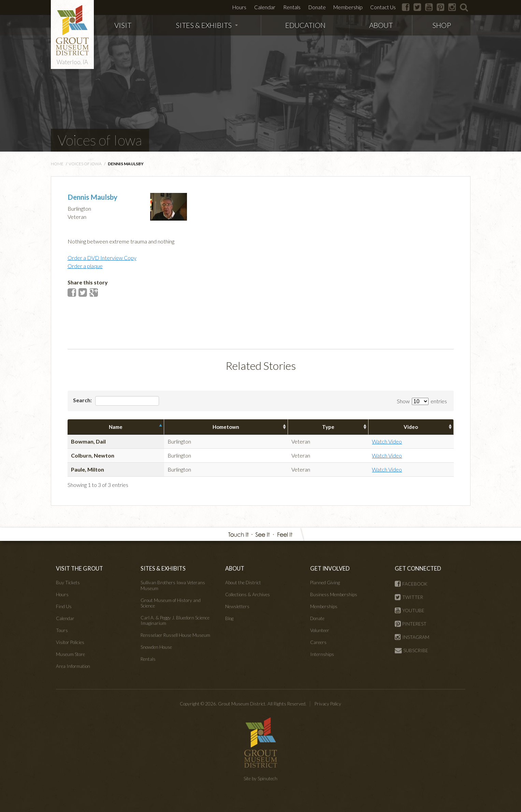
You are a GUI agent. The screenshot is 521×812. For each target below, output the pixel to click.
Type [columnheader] (328, 427)
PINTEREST (411, 624)
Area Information (73, 666)
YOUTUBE (410, 611)
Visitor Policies (70, 642)
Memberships (324, 606)
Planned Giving (325, 583)
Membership (348, 7)
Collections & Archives (248, 594)
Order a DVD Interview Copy (102, 258)
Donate (317, 7)
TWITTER (409, 597)
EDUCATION (305, 25)
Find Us (64, 606)
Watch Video (387, 441)
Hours (239, 7)
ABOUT (381, 25)
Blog (229, 618)
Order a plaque (85, 266)
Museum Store (70, 654)
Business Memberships (334, 594)
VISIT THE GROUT (79, 568)
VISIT (123, 25)
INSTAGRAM (412, 637)
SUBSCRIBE (411, 650)
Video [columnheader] (411, 427)
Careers (318, 642)
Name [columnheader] (116, 427)
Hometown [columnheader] (226, 427)
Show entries (422, 401)
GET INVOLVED (330, 568)
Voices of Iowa (100, 140)
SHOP (442, 25)
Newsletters (237, 606)
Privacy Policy (328, 704)
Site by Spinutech (260, 779)
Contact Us (383, 7)
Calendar (265, 7)
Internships (322, 654)
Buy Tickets (68, 583)
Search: (116, 401)
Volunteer (320, 630)
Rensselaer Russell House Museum (175, 635)
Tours (62, 630)
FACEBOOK (411, 584)
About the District (243, 583)
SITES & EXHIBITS (207, 25)
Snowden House (156, 647)
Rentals (292, 7)
